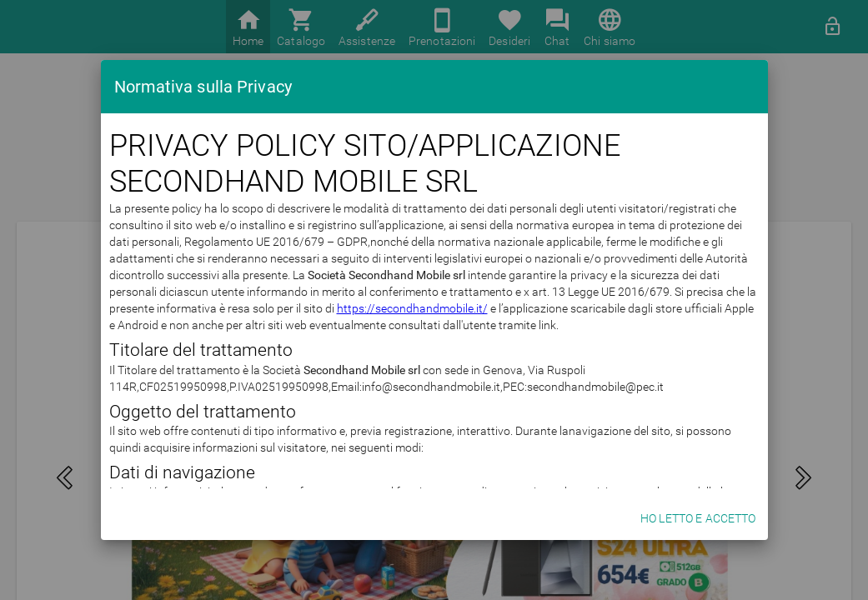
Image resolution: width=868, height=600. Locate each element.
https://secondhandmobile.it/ (412, 308)
